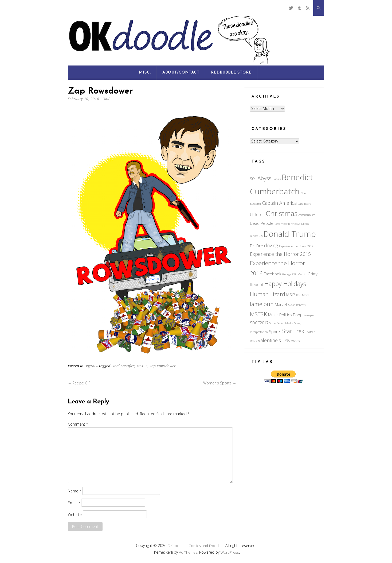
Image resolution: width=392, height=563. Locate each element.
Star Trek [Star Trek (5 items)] (293, 331)
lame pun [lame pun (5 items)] (262, 304)
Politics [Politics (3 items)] (286, 315)
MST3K (142, 366)
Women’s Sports (220, 383)
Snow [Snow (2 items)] (273, 323)
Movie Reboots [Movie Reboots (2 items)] (297, 305)
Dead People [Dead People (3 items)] (262, 223)
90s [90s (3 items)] (253, 179)
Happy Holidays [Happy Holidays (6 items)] (285, 284)
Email (74, 502)
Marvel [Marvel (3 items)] (281, 304)
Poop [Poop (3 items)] (298, 315)
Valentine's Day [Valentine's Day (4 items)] (274, 340)
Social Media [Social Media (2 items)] (285, 323)
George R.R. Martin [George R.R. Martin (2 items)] (294, 274)
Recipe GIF (79, 383)
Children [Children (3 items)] (257, 214)
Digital (90, 366)
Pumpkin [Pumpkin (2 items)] (310, 315)
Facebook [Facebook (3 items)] (273, 274)
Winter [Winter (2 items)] (296, 341)
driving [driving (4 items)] (271, 245)
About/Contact (181, 73)
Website (75, 514)
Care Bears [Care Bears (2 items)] (304, 204)
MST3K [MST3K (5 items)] (258, 314)
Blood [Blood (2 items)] (304, 193)
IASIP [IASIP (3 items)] (291, 295)
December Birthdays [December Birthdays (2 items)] (287, 224)
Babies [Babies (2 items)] (277, 179)
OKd (106, 99)
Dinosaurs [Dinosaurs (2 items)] (256, 236)
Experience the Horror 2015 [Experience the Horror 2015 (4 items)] (280, 254)
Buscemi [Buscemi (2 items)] (255, 204)
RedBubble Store (231, 73)
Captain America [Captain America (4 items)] (279, 203)
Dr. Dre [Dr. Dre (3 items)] (256, 246)
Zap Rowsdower (163, 366)
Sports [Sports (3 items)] (275, 331)
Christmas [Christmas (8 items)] (282, 213)
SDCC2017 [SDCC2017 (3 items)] (259, 323)
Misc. (145, 73)
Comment (78, 424)
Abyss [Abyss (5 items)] (264, 178)
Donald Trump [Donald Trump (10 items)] (290, 234)
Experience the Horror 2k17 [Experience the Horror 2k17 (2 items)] (296, 246)
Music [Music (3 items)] (273, 315)
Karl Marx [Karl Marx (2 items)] (302, 295)
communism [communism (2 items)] (307, 215)
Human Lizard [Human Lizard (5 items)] (268, 294)
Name (75, 491)
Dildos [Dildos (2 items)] (305, 224)
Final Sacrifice (123, 366)
